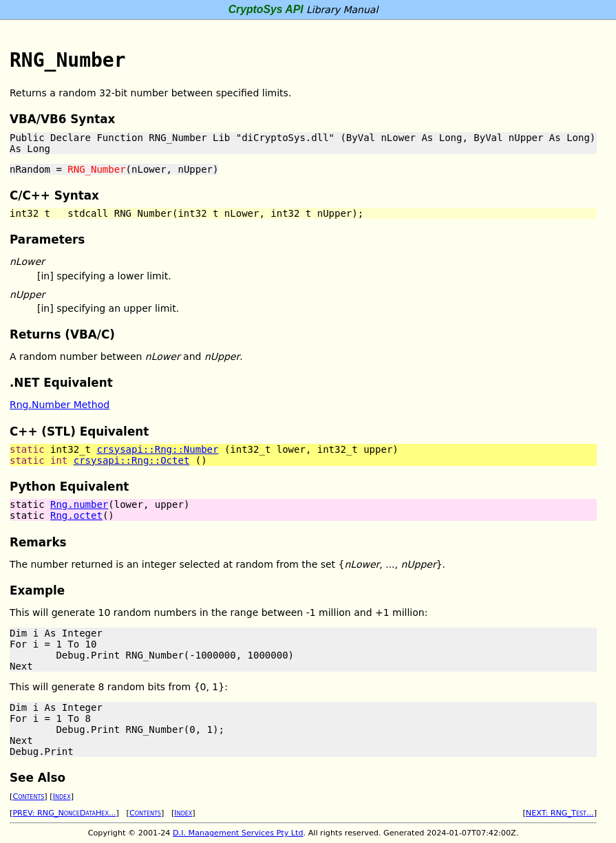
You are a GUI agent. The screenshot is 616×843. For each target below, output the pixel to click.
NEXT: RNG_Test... (560, 813)
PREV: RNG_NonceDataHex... (64, 813)
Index (62, 797)
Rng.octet (76, 515)
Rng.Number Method (60, 405)
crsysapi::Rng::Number (157, 449)
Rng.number (79, 504)
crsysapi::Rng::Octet (132, 460)
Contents (28, 797)
